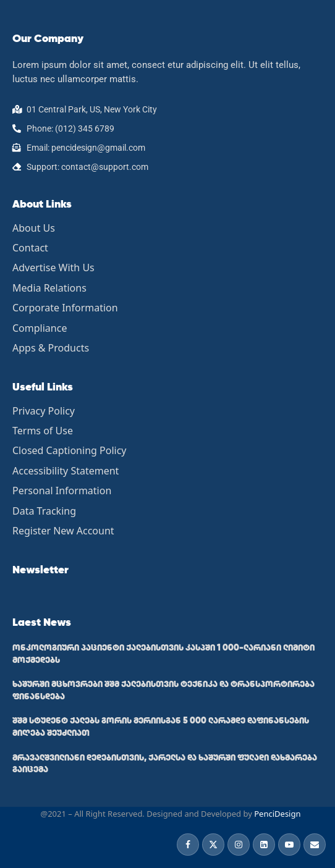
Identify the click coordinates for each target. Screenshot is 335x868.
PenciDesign (277, 814)
